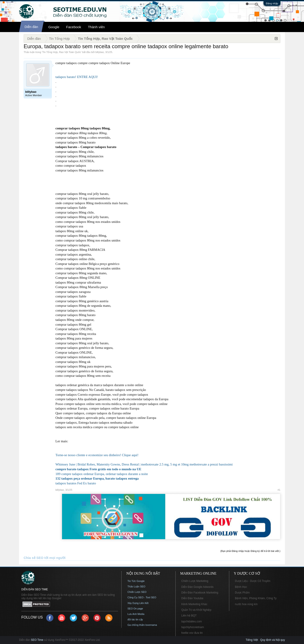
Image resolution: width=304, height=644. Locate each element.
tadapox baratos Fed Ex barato (76, 483)
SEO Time (37, 640)
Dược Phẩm (242, 593)
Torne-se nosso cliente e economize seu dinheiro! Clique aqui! (97, 455)
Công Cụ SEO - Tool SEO (142, 597)
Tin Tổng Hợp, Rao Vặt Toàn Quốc (62, 52)
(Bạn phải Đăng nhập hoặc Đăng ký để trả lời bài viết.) (250, 551)
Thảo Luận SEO (136, 586)
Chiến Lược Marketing (195, 581)
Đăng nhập (272, 3)
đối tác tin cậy (135, 619)
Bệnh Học (241, 587)
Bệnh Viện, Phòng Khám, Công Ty (256, 598)
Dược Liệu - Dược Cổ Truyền (253, 581)
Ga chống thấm (136, 625)
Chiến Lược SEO (137, 592)
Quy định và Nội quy (273, 640)
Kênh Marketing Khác (194, 604)
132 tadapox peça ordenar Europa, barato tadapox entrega (97, 478)
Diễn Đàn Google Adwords (197, 587)
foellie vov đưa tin (192, 633)
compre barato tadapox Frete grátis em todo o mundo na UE (98, 469)
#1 (279, 490)
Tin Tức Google (136, 581)
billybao (100, 52)
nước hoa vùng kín (246, 604)
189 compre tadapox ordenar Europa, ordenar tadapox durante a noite (102, 474)
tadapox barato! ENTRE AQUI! (77, 77)
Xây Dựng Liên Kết (138, 603)
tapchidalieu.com (192, 621)
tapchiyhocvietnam (193, 627)
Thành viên (96, 27)
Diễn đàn (31, 27)
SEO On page (135, 609)
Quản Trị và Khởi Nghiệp (196, 610)
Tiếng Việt (252, 640)
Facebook (74, 27)
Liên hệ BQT (189, 616)
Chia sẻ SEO (34, 558)
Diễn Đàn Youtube (192, 598)
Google (54, 27)
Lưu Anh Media (136, 614)
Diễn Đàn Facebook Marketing (200, 593)
